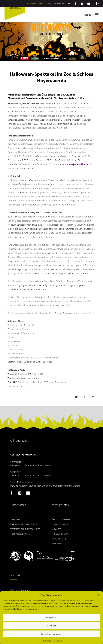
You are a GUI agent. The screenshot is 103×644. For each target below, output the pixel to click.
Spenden (15, 519)
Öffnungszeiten (61, 519)
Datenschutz (47, 640)
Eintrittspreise (60, 524)
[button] (99, 595)
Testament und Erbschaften (26, 529)
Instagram (20, 493)
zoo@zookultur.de (79, 164)
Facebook (11, 493)
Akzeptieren (52, 617)
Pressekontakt (60, 534)
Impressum (58, 640)
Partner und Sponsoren (24, 524)
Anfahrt (56, 529)
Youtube (28, 493)
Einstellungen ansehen (52, 634)
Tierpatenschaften (21, 534)
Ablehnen (52, 626)
